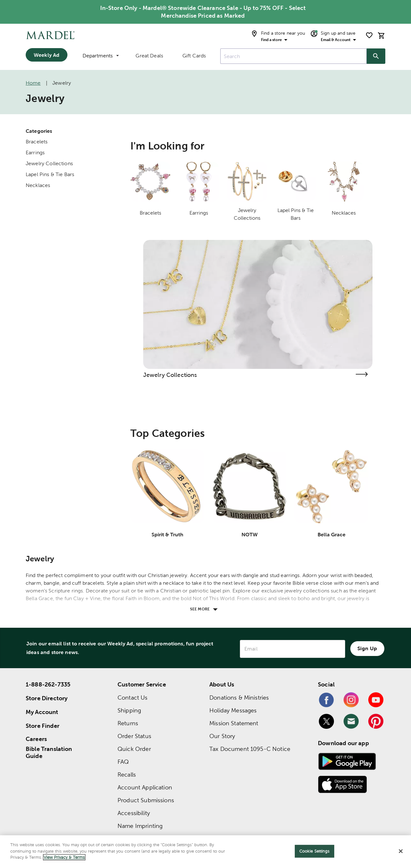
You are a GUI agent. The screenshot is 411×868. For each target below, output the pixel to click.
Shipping (129, 710)
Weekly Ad (47, 55)
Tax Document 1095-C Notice (250, 749)
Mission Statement (234, 723)
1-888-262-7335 (48, 684)
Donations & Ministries (239, 698)
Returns (128, 723)
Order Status (134, 736)
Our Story (222, 736)
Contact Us (133, 698)
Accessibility (134, 813)
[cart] (381, 35)
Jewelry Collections (49, 163)
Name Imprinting (140, 826)
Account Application (145, 787)
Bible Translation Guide (49, 753)
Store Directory (47, 698)
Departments (101, 56)
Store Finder (43, 726)
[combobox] (293, 56)
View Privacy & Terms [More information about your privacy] (64, 857)
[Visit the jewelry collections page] (362, 374)
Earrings (35, 153)
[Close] (401, 851)
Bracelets (37, 142)
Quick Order (134, 749)
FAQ (123, 762)
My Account (42, 712)
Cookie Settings (315, 851)
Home (33, 83)
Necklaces (38, 185)
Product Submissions (146, 800)
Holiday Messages (233, 710)
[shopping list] (369, 35)
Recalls (127, 774)
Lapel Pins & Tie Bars (50, 174)
